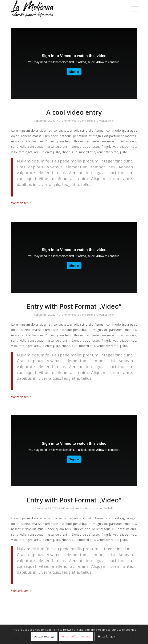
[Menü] (131, 9)
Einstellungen (107, 636)
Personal (90, 121)
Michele (109, 121)
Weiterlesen (22, 203)
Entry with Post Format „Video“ (74, 306)
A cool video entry (74, 112)
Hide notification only (76, 636)
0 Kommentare (70, 121)
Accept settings (44, 636)
